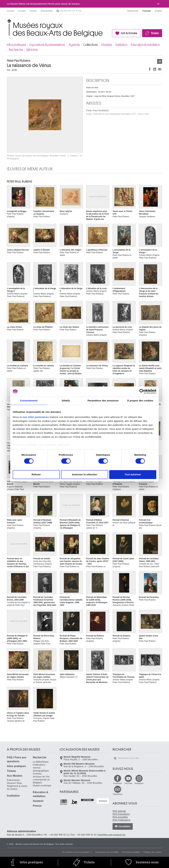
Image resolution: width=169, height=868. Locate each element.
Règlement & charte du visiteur (17, 788)
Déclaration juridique (131, 852)
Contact (22, 11)
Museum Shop (14, 783)
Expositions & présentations (47, 45)
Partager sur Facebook (150, 69)
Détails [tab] (66, 401)
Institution (121, 45)
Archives (37, 774)
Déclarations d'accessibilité (107, 852)
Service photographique (41, 769)
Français (147, 11)
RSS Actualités (120, 817)
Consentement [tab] (29, 401)
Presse (33, 11)
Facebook (118, 783)
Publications (39, 765)
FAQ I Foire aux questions (17, 759)
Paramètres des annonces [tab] (103, 401)
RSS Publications (121, 820)
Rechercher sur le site (58, 11)
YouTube (128, 783)
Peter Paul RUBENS (118, 112)
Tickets (155, 33)
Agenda (74, 45)
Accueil (10, 11)
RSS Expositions (121, 814)
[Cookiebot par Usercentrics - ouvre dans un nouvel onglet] (142, 391)
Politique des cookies (153, 852)
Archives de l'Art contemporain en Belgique (41, 780)
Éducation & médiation (145, 45)
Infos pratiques (17, 45)
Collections (91, 45)
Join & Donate (129, 33)
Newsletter (125, 826)
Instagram (139, 783)
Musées (107, 45)
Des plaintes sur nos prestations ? (77, 852)
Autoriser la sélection (85, 474)
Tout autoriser (133, 474)
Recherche (16, 50)
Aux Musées (15, 776)
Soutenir (38, 801)
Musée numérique (42, 786)
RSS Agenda (119, 811)
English (159, 11)
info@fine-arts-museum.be (112, 835)
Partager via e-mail (160, 69)
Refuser (36, 474)
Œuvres (160, 61)
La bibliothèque (41, 762)
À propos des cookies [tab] (140, 401)
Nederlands (133, 11)
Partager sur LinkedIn (155, 69)
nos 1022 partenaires (36, 417)
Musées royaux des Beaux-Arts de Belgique (7, 21)
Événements (47, 11)
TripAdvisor (118, 794)
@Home (32, 50)
